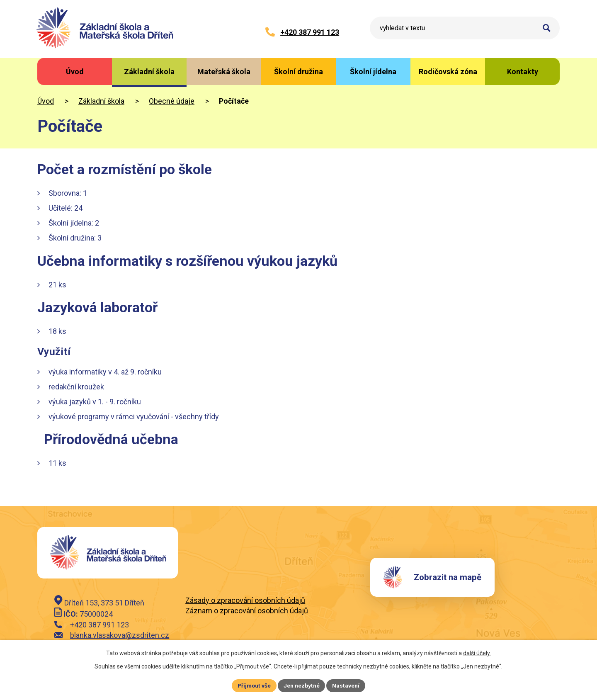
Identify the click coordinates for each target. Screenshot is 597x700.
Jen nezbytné (302, 685)
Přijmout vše (254, 685)
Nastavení (347, 685)
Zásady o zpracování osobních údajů (245, 600)
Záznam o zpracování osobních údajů (247, 611)
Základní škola (101, 101)
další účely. (477, 653)
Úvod (46, 101)
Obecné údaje (172, 101)
